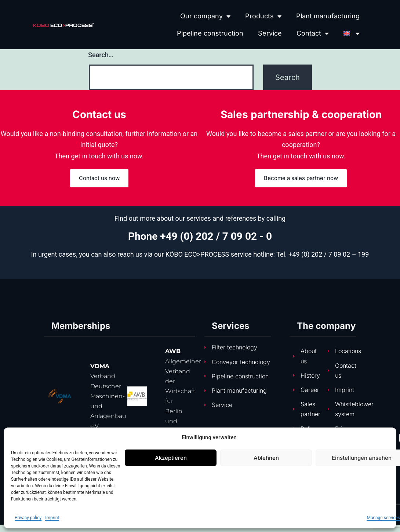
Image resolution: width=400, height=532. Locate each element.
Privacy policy (28, 518)
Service (270, 33)
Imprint (52, 518)
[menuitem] (352, 33)
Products (263, 16)
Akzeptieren (171, 458)
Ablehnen (266, 458)
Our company (205, 16)
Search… (101, 55)
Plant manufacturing (328, 16)
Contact (313, 33)
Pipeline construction (210, 33)
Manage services (383, 518)
